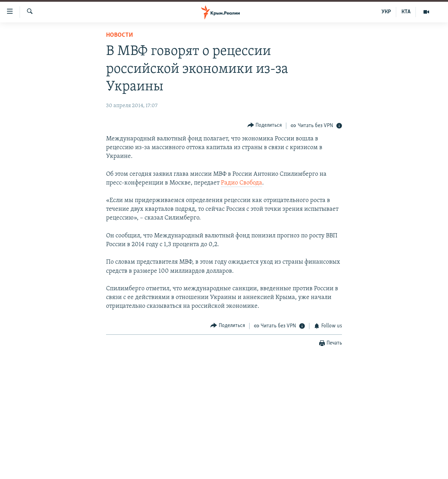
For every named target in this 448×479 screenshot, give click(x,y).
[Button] (265, 126)
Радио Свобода (241, 183)
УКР (386, 12)
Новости (120, 35)
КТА (406, 12)
